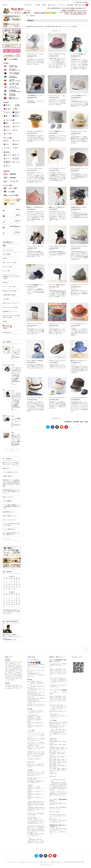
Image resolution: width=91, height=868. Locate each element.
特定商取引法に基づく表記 (71, 862)
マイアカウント (54, 5)
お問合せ (44, 5)
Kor (84, 2)
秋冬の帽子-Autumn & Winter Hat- (53, 27)
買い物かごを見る (82, 5)
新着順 (86, 422)
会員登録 (71, 5)
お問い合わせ (23, 862)
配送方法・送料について (57, 862)
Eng (78, 2)
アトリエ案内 (37, 5)
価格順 (81, 422)
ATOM (83, 862)
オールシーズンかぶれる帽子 (70, 27)
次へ (60, 31)
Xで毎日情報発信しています (10, 640)
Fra (81, 2)
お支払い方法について (45, 862)
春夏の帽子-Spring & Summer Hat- (35, 27)
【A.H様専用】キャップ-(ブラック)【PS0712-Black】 (43, 95)
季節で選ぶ (33, 16)
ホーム (9, 862)
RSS (79, 862)
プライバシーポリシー (33, 862)
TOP (27, 16)
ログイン (63, 5)
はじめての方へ (28, 5)
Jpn (75, 2)
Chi (87, 2)
